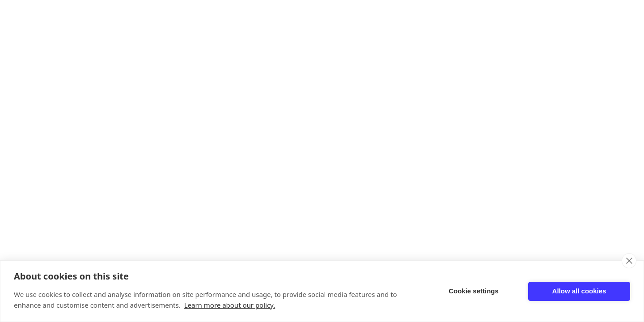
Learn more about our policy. (230, 305)
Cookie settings (474, 291)
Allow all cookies (579, 291)
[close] (629, 261)
